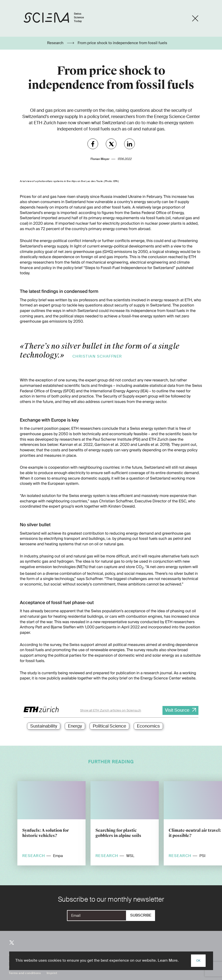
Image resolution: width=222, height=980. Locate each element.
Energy (75, 726)
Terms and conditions (25, 973)
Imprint (52, 973)
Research (56, 43)
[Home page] (59, 18)
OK (198, 961)
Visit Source (177, 710)
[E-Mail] (97, 916)
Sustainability (44, 726)
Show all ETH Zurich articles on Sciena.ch (111, 710)
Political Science (109, 726)
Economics (148, 726)
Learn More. (168, 960)
